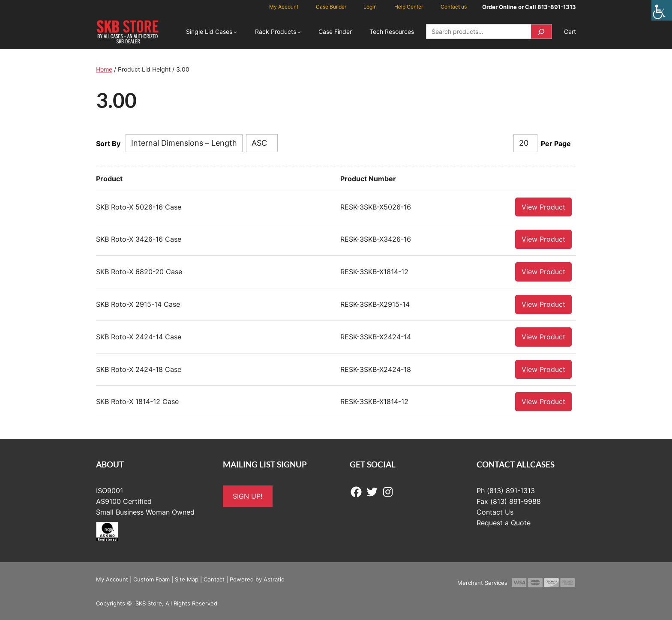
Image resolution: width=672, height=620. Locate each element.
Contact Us (495, 512)
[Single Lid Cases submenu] (235, 32)
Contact (214, 579)
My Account (112, 579)
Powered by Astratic (257, 579)
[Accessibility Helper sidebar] (662, 10)
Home (104, 69)
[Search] (541, 31)
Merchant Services (482, 582)
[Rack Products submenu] (299, 32)
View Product (543, 207)
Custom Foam (151, 579)
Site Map (187, 579)
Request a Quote (504, 522)
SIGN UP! (247, 496)
